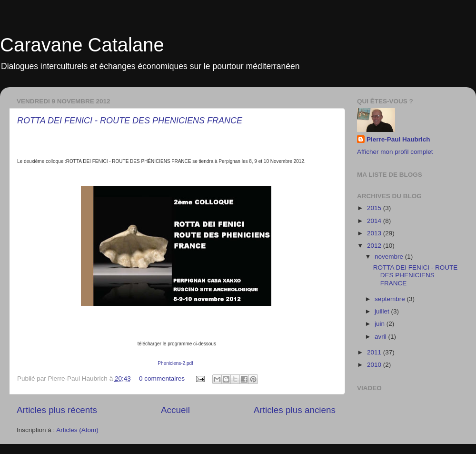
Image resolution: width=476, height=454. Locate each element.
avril (382, 337)
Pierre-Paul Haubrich (398, 139)
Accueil (175, 410)
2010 (375, 365)
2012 (375, 246)
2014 (375, 221)
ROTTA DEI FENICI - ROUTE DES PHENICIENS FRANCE (130, 121)
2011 (375, 352)
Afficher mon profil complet (395, 152)
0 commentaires (162, 378)
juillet (383, 311)
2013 (375, 233)
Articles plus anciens (295, 410)
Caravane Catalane (82, 45)
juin (381, 324)
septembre (391, 299)
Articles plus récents (57, 410)
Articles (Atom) (77, 430)
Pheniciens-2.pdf (175, 363)
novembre (390, 257)
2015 (375, 208)
